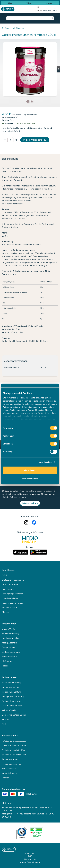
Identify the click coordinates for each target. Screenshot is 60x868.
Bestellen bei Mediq (11, 683)
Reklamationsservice (12, 764)
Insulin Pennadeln (10, 585)
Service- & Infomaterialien (14, 755)
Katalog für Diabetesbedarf (14, 741)
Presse (5, 666)
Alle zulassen (30, 470)
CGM (4, 575)
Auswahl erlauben (30, 479)
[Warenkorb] (47, 9)
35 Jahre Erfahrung (11, 634)
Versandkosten (32, 115)
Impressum (30, 853)
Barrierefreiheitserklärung (14, 715)
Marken (5, 612)
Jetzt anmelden (30, 503)
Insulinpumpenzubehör (12, 594)
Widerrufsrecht (9, 710)
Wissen (29, 3)
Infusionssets (8, 589)
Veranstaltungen (10, 773)
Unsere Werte (9, 629)
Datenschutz (30, 859)
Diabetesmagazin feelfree (14, 750)
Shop (10, 3)
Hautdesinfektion (10, 598)
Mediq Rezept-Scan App (13, 696)
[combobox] (30, 18)
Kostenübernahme (10, 687)
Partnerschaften (9, 657)
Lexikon (6, 778)
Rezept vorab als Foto (12, 706)
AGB (30, 856)
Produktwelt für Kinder (12, 603)
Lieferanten (7, 661)
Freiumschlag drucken (12, 701)
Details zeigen (46, 462)
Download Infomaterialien (14, 746)
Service (49, 3)
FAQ (4, 724)
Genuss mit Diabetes (14, 28)
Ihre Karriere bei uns (11, 638)
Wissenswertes (9, 769)
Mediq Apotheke (10, 643)
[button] (55, 69)
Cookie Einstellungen (30, 862)
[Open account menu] (38, 9)
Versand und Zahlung (12, 692)
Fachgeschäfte (9, 647)
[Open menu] (55, 9)
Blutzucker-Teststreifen (13, 580)
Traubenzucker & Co (11, 608)
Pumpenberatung (10, 759)
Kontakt (6, 719)
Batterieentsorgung (11, 652)
